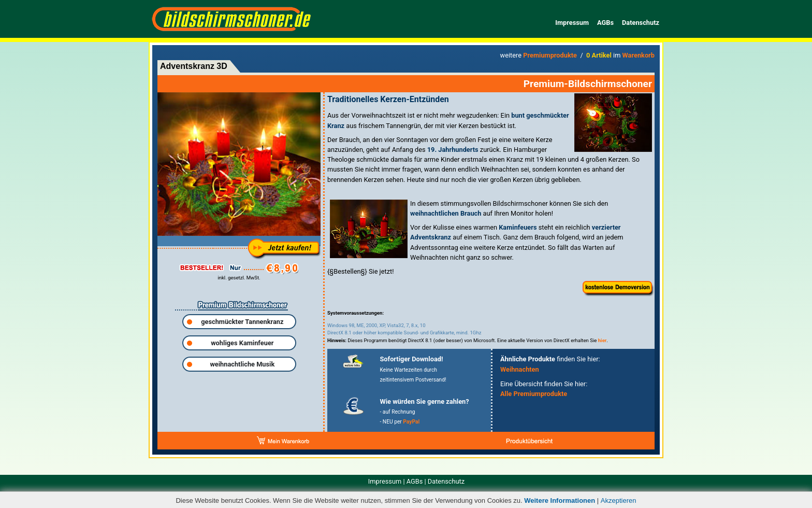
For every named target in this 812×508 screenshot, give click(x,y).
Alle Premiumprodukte (534, 394)
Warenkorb (639, 55)
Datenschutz (641, 23)
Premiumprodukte (550, 55)
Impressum (572, 23)
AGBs (605, 23)
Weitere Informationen (560, 500)
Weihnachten (520, 369)
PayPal (411, 422)
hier (603, 340)
